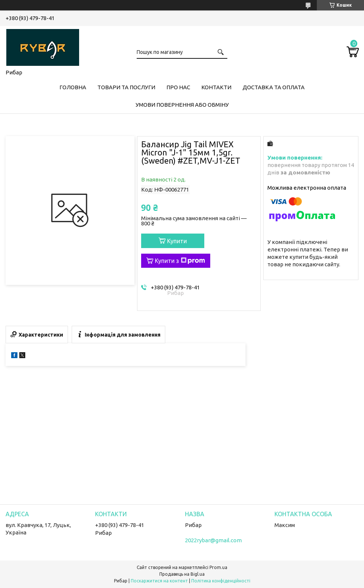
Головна (73, 87)
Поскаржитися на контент (159, 581)
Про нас (178, 87)
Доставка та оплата (274, 87)
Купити (177, 241)
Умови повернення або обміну (182, 105)
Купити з (180, 261)
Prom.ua (218, 567)
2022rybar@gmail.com (213, 540)
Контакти (216, 87)
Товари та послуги (126, 87)
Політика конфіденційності (221, 581)
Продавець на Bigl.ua (182, 574)
